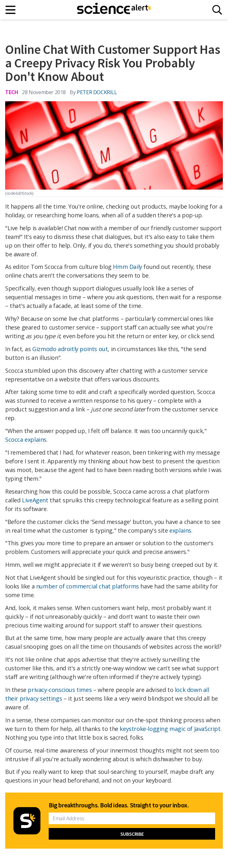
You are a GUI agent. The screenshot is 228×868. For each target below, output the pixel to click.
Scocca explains (26, 439)
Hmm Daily (127, 267)
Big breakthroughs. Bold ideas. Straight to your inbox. (119, 805)
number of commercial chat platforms (88, 586)
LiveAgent (35, 500)
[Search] (217, 10)
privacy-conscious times (60, 690)
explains (180, 530)
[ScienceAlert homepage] (114, 10)
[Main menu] (11, 10)
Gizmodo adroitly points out (70, 349)
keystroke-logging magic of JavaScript (170, 729)
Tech (12, 92)
